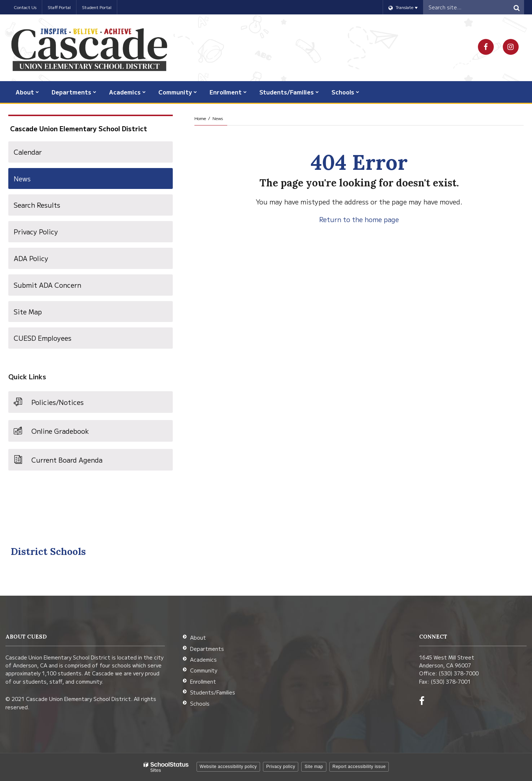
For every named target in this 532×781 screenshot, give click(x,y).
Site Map (28, 312)
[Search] (517, 7)
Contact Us (25, 7)
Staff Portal (59, 7)
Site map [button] (314, 767)
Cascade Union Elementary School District (79, 128)
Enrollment (203, 681)
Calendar (28, 152)
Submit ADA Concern (47, 285)
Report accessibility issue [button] (359, 767)
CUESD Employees (56, 341)
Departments (207, 649)
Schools (200, 703)
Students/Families (213, 692)
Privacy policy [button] (281, 767)
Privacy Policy (36, 231)
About (198, 637)
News (22, 178)
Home (200, 118)
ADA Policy (31, 258)
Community (204, 670)
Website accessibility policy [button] (228, 767)
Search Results (37, 205)
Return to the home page (359, 219)
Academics (203, 659)
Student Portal (97, 7)
